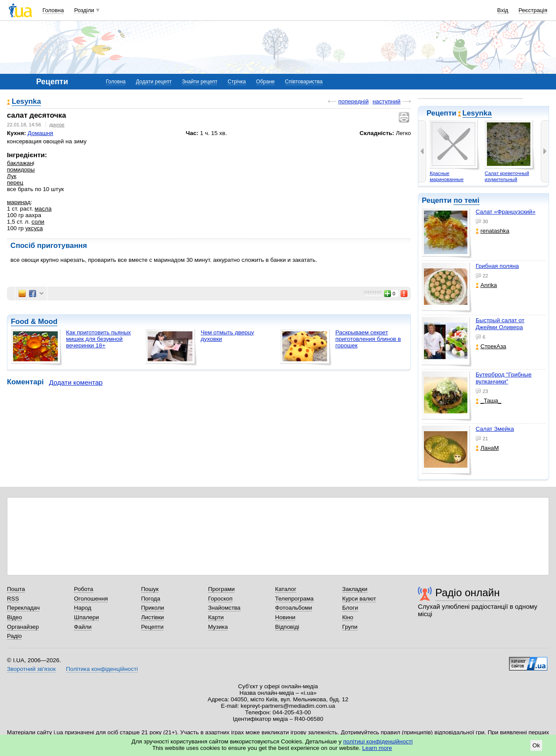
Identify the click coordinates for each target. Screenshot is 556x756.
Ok (536, 745)
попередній (354, 101)
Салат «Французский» (506, 212)
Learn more (377, 748)
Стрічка (237, 82)
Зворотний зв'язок (31, 669)
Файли (83, 627)
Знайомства (224, 608)
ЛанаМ (487, 448)
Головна (53, 10)
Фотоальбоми (293, 608)
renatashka (493, 231)
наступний (387, 101)
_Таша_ (488, 401)
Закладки (355, 589)
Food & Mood (34, 322)
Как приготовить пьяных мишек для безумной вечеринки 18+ (98, 339)
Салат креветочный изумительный (507, 176)
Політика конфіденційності (102, 669)
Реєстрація (533, 10)
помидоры (21, 170)
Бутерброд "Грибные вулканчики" (504, 378)
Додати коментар (76, 382)
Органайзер (23, 627)
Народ (83, 608)
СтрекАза (491, 346)
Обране (266, 82)
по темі (467, 200)
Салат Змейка (495, 429)
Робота (83, 589)
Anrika (486, 285)
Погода (151, 599)
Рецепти (152, 627)
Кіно (348, 617)
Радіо (14, 636)
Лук (12, 176)
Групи (350, 627)
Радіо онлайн (468, 593)
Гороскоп (220, 599)
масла (43, 209)
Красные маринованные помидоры (447, 179)
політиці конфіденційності (378, 741)
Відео (15, 617)
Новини (285, 617)
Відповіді (287, 627)
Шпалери (86, 617)
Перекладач (23, 608)
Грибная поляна (497, 266)
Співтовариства (304, 82)
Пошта (16, 589)
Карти (216, 617)
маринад (19, 202)
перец (15, 183)
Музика (218, 627)
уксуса (34, 228)
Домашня (40, 133)
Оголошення (91, 599)
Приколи (153, 608)
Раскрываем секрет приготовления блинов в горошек (368, 339)
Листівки (153, 617)
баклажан (20, 163)
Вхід (503, 10)
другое (57, 125)
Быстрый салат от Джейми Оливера (500, 324)
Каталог (286, 589)
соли (38, 222)
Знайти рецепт (200, 82)
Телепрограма (294, 599)
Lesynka (477, 113)
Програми (221, 589)
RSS (13, 599)
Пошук (150, 589)
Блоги (350, 608)
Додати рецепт (154, 82)
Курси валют (359, 599)
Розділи (84, 10)
